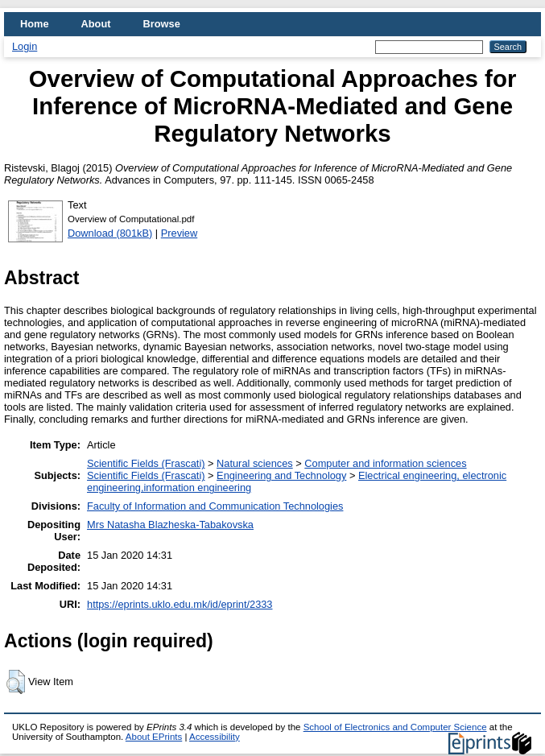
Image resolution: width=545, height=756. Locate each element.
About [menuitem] (96, 24)
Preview (180, 233)
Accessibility (215, 737)
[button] (16, 682)
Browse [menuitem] (162, 24)
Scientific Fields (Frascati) (146, 463)
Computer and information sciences (385, 463)
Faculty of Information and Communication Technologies (215, 506)
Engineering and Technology (281, 475)
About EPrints (154, 737)
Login (25, 46)
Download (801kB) (110, 233)
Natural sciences (255, 463)
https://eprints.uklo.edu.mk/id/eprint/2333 (180, 604)
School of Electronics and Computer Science (395, 727)
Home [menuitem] (35, 24)
